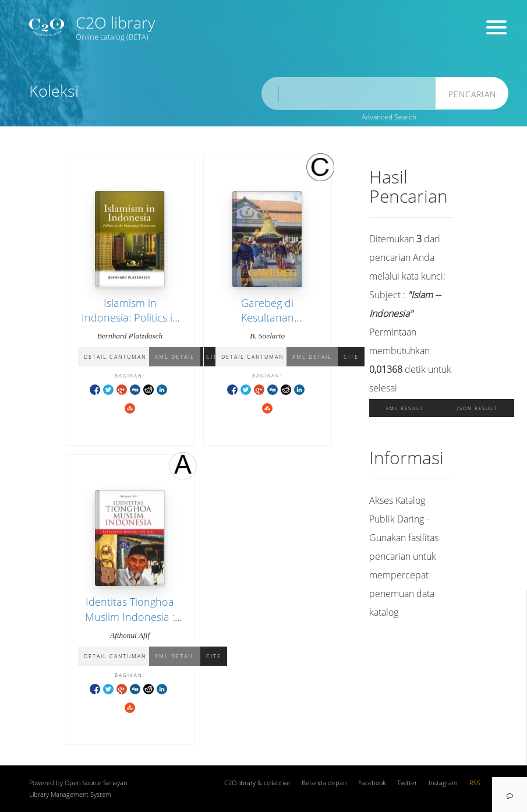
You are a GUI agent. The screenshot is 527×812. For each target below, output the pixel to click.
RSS (475, 783)
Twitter (407, 783)
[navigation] (510, 795)
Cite (351, 357)
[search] (349, 93)
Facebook (372, 783)
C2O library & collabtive (257, 783)
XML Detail (175, 357)
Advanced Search (389, 117)
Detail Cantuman (115, 357)
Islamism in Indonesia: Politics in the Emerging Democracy (130, 325)
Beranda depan (324, 783)
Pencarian (472, 94)
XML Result (405, 408)
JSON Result (477, 408)
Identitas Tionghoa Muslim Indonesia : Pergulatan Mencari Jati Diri (130, 624)
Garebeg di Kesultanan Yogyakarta (268, 317)
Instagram (443, 783)
